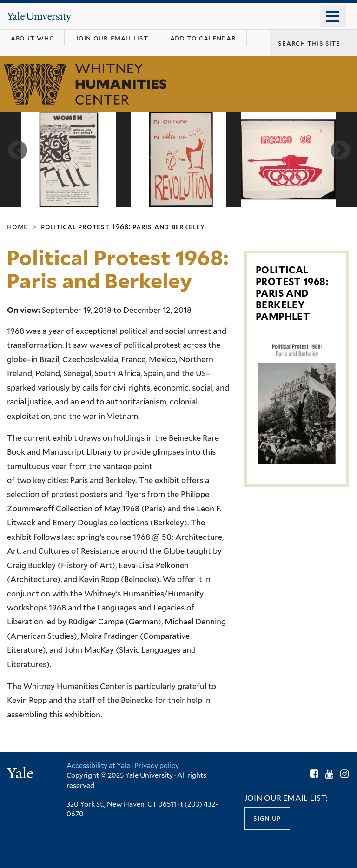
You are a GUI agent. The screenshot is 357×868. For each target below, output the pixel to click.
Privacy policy (157, 765)
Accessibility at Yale (98, 765)
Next (339, 150)
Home (17, 226)
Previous (16, 150)
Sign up (267, 818)
